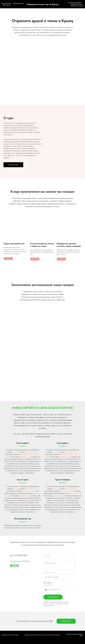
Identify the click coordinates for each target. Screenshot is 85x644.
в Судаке (16, 452)
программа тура (25, 457)
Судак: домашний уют (14, 243)
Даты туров (6, 5)
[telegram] (11, 566)
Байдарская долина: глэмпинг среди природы (69, 245)
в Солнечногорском (32, 452)
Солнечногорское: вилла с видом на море (42, 245)
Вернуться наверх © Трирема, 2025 (75, 635)
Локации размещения (75, 3)
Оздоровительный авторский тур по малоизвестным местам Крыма (42, 635)
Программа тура (19, 3)
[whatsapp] (14, 566)
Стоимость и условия (77, 6)
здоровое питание (76, 493)
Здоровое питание (77, 4)
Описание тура (6, 3)
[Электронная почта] (17, 566)
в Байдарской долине (27, 454)
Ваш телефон (47, 583)
